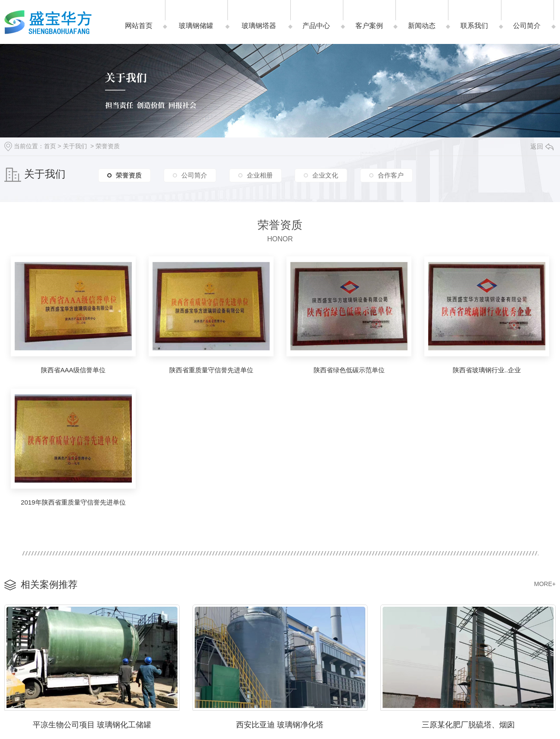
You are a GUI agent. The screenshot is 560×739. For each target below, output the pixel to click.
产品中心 (316, 26)
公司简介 (527, 26)
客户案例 (369, 26)
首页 (50, 146)
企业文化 (325, 175)
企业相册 (260, 175)
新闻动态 (422, 26)
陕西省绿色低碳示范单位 (349, 370)
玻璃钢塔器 (259, 26)
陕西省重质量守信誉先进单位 (211, 370)
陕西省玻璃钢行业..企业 (487, 370)
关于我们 (75, 146)
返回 (542, 146)
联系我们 (474, 26)
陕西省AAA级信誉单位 (73, 370)
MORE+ (545, 584)
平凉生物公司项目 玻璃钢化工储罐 (92, 725)
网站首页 (139, 26)
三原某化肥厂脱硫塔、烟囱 (468, 725)
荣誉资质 (108, 146)
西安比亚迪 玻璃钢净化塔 (280, 725)
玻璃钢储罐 (196, 26)
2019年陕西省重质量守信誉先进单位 (73, 502)
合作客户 (391, 175)
